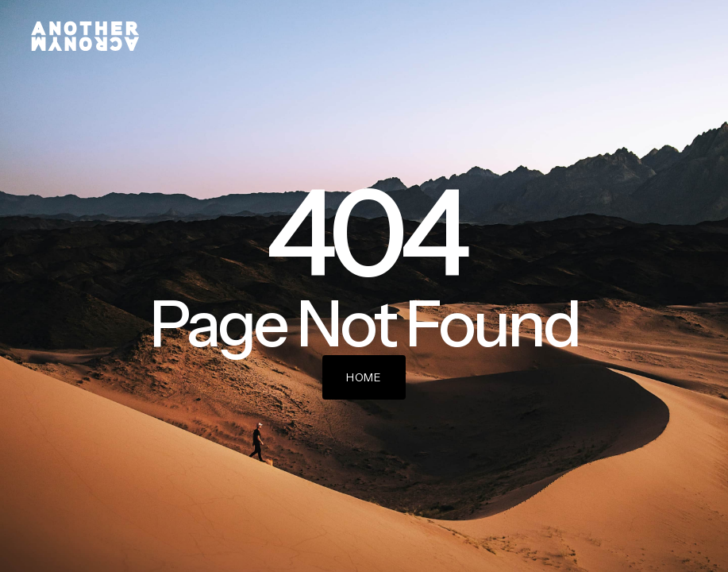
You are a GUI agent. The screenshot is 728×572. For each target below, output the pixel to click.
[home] (85, 36)
